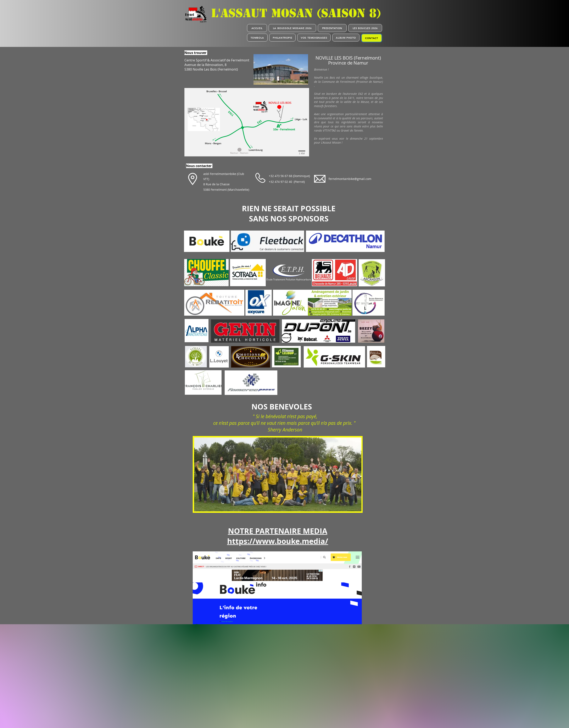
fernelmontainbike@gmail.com (350, 179)
